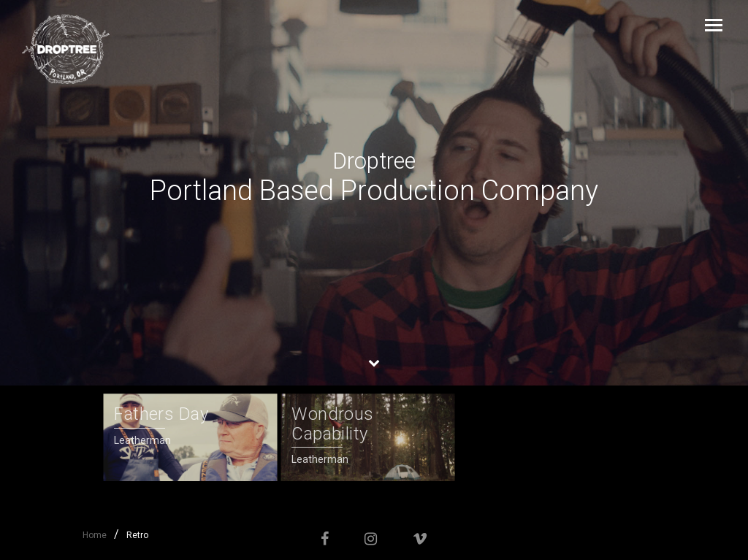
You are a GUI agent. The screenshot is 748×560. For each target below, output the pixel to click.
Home (95, 535)
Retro (137, 535)
